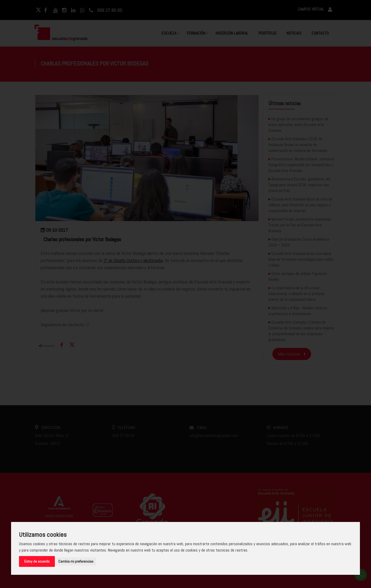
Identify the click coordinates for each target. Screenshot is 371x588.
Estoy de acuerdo (37, 561)
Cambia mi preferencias (76, 561)
